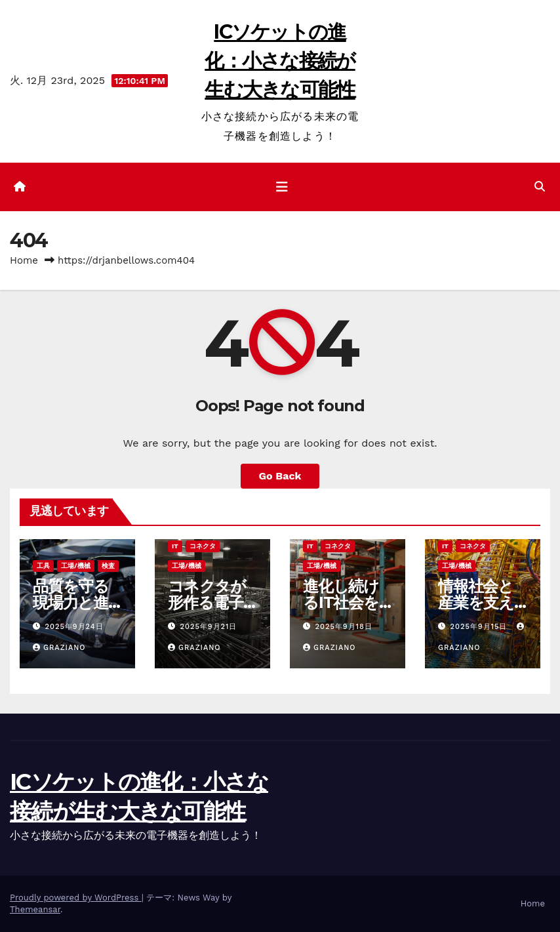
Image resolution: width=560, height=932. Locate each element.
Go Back (280, 476)
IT (175, 546)
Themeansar (35, 909)
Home (24, 260)
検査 (108, 566)
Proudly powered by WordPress (76, 898)
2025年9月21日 (209, 627)
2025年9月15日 (480, 627)
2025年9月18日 (344, 627)
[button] (540, 187)
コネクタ (203, 546)
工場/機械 (76, 566)
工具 (43, 566)
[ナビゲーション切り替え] (282, 187)
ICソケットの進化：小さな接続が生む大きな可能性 (280, 61)
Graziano (59, 648)
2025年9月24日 (74, 627)
